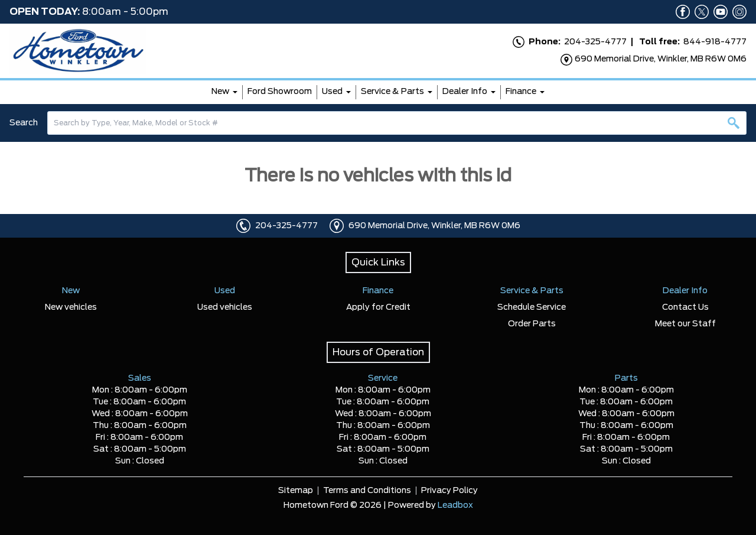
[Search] (397, 123)
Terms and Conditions (367, 491)
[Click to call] (243, 226)
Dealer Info (465, 92)
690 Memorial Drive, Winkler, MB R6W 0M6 (434, 226)
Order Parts (532, 324)
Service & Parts (392, 92)
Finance (521, 92)
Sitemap (296, 491)
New (220, 92)
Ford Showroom (280, 92)
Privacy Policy (449, 491)
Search (24, 123)
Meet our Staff (685, 324)
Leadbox (455, 505)
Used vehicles (225, 307)
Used (332, 92)
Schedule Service (532, 307)
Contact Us (685, 307)
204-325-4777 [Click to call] (286, 226)
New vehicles (71, 307)
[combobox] (397, 123)
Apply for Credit (378, 307)
